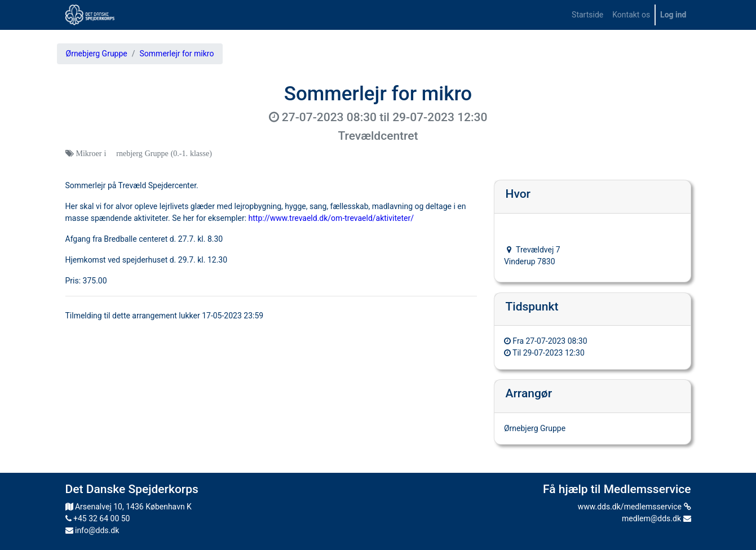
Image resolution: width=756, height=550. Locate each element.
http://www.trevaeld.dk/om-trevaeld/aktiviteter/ (331, 218)
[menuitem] (587, 15)
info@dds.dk (92, 530)
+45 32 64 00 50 (98, 518)
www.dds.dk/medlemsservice (635, 507)
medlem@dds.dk (656, 518)
